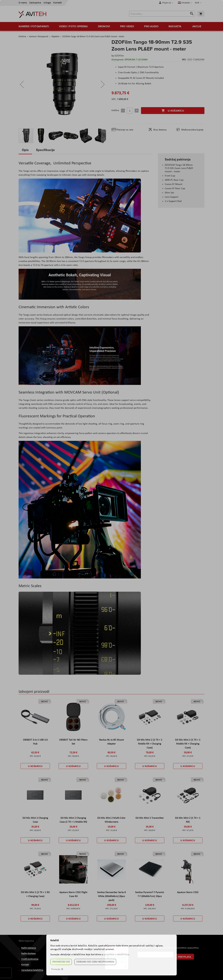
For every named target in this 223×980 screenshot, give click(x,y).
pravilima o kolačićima (117, 955)
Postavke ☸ (57, 969)
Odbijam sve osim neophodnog (95, 962)
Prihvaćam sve (61, 962)
